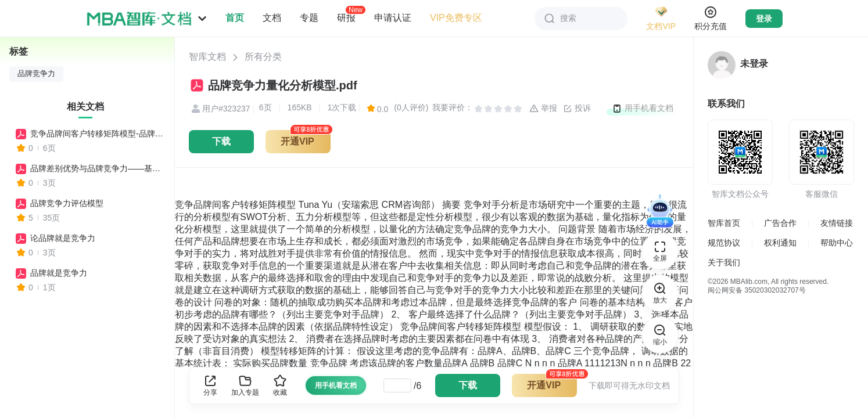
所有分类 (263, 57)
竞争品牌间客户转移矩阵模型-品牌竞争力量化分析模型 (97, 134)
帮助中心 (837, 243)
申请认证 (393, 18)
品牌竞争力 (36, 74)
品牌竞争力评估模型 (67, 203)
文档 (272, 18)
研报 (346, 17)
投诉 (577, 109)
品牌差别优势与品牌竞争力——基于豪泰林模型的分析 (97, 168)
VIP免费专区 (456, 18)
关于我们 (724, 262)
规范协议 (724, 243)
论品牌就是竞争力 (63, 238)
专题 (309, 18)
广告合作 (780, 223)
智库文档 (207, 57)
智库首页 (724, 223)
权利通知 (780, 243)
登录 (764, 19)
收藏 (280, 385)
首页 (235, 18)
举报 (543, 109)
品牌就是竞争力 (59, 273)
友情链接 (837, 223)
